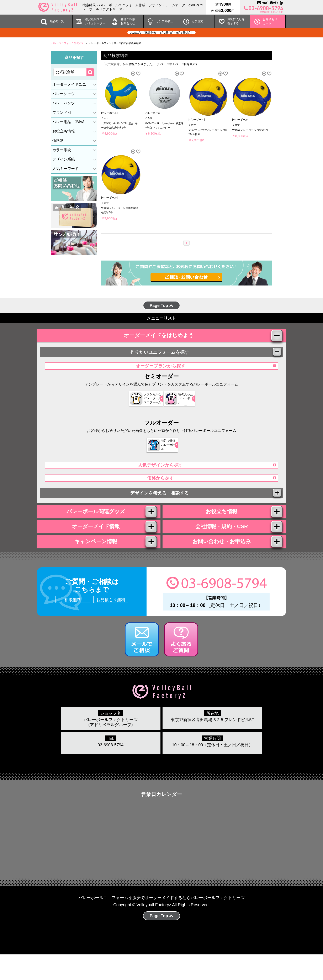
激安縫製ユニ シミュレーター (95, 21)
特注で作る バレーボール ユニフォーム (159, 452)
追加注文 (197, 21)
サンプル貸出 (165, 21)
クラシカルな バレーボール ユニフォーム (139, 406)
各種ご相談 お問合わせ (128, 21)
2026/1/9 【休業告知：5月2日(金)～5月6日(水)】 (161, 33)
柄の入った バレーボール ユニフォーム (179, 406)
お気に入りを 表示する (236, 21)
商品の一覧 (57, 21)
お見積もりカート (270, 21)
